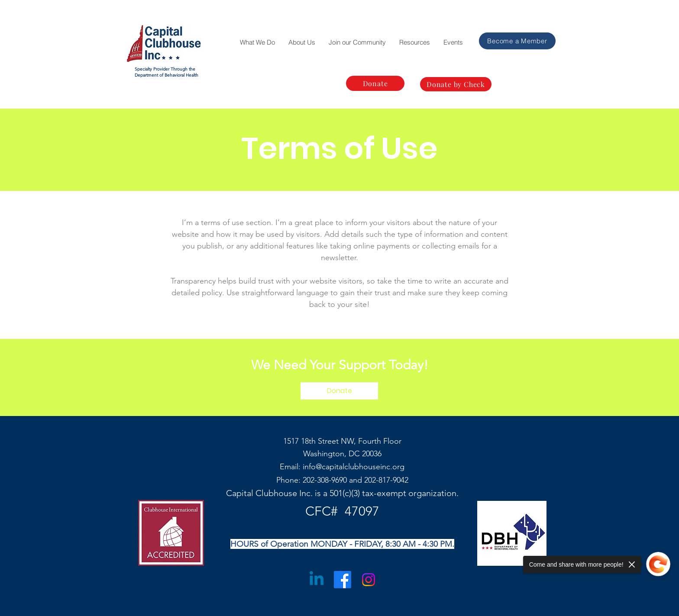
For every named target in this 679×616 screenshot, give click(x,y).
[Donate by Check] (456, 84)
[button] (257, 42)
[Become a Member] (517, 41)
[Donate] (375, 83)
